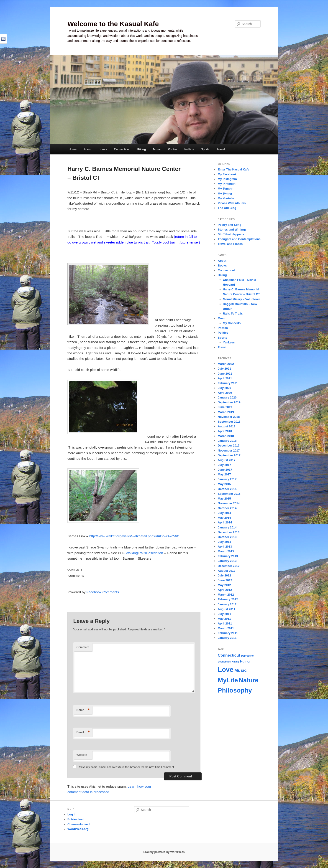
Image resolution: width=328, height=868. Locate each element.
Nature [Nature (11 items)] (249, 680)
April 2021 (225, 378)
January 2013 (227, 561)
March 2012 (226, 595)
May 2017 (224, 474)
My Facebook (227, 174)
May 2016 (224, 484)
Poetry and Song (229, 225)
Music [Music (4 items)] (241, 670)
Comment (83, 647)
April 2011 (225, 623)
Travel (221, 149)
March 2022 (226, 364)
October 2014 (227, 508)
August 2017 (227, 460)
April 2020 (225, 393)
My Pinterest (227, 184)
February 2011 (228, 633)
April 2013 (225, 547)
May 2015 (224, 499)
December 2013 (229, 532)
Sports (205, 149)
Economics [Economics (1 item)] (224, 662)
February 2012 (228, 599)
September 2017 (229, 455)
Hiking (141, 149)
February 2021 (228, 383)
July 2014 (224, 513)
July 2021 (224, 369)
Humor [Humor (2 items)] (245, 661)
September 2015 (229, 494)
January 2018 (227, 441)
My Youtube (226, 198)
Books (103, 149)
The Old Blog (227, 208)
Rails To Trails (233, 313)
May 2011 (224, 619)
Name (83, 710)
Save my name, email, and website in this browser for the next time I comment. (127, 767)
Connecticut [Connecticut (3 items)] (229, 655)
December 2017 (229, 445)
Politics (189, 149)
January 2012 (227, 604)
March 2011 (226, 628)
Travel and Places (230, 244)
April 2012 (225, 590)
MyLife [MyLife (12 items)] (228, 680)
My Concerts (232, 323)
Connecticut (122, 149)
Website (82, 755)
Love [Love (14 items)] (225, 669)
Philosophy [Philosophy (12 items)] (235, 690)
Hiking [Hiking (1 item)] (235, 662)
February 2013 (228, 556)
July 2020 (224, 388)
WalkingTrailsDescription (144, 553)
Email (83, 732)
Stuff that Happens (231, 234)
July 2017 (224, 465)
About (87, 149)
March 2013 (226, 551)
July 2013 (224, 542)
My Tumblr (225, 189)
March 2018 (226, 436)
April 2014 (225, 522)
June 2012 (225, 580)
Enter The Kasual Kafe (233, 169)
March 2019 (226, 412)
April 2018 (225, 431)
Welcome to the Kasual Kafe (113, 24)
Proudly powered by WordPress (164, 852)
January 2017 (227, 479)
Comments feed (79, 824)
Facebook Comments (103, 592)
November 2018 (229, 417)
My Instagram (227, 179)
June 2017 (225, 470)
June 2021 (225, 374)
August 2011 (227, 609)
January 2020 (227, 397)
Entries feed (76, 819)
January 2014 (227, 527)
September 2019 (229, 402)
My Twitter (225, 194)
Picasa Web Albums (232, 203)
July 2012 (224, 575)
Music (157, 149)
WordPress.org (78, 829)
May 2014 (224, 518)
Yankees (229, 342)
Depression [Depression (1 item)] (248, 656)
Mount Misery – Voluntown (242, 299)
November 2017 (229, 450)
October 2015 (227, 489)
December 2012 (229, 566)
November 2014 (229, 503)
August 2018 (227, 426)
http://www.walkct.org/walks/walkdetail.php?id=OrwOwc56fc (134, 536)
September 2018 (229, 422)
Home (73, 149)
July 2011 (224, 614)
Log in (72, 814)
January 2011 (227, 638)
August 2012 (227, 571)
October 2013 (227, 537)
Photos (172, 149)
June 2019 (225, 407)
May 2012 (224, 585)
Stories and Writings (232, 230)
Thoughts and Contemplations (239, 239)
